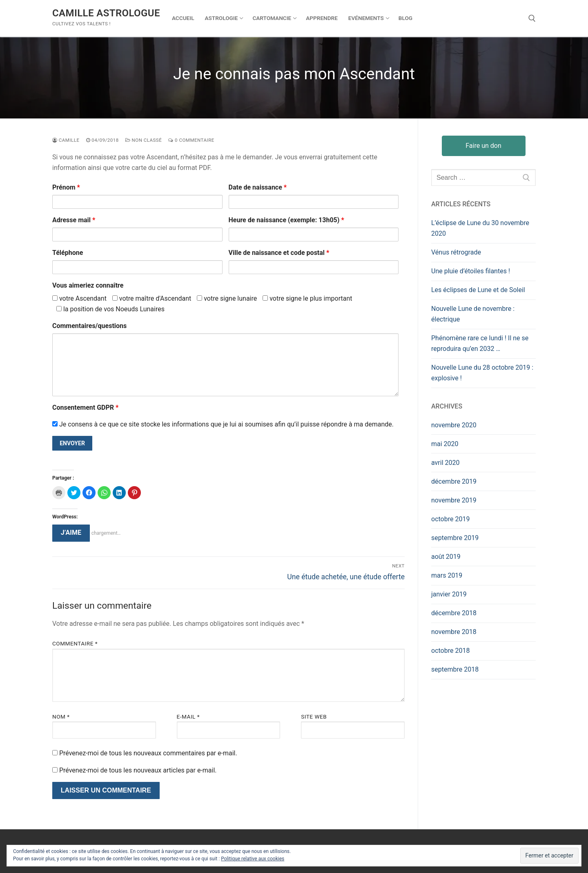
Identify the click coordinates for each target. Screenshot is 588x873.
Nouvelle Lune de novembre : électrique (473, 314)
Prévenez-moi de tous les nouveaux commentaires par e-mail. (148, 753)
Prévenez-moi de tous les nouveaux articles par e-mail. (138, 770)
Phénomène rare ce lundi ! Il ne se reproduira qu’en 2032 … (480, 343)
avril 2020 (445, 463)
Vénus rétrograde (456, 252)
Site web (314, 717)
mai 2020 (445, 444)
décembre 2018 (454, 613)
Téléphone (68, 253)
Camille (66, 140)
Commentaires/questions (89, 326)
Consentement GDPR (85, 407)
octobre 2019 (450, 519)
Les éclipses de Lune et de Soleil (478, 290)
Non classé (144, 140)
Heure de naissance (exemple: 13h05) (286, 220)
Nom (61, 717)
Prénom (66, 187)
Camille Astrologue (106, 13)
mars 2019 (447, 575)
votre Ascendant (79, 298)
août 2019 (446, 557)
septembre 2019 (455, 538)
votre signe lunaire (227, 298)
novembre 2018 (454, 632)
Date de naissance (258, 187)
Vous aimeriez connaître (88, 285)
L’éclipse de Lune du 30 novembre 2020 (480, 228)
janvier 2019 (449, 594)
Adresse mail (74, 220)
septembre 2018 (455, 669)
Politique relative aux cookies (253, 859)
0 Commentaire (191, 140)
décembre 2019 (454, 481)
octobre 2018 (450, 651)
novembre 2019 (454, 500)
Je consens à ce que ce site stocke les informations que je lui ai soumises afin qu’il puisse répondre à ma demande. (223, 424)
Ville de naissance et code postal (279, 253)
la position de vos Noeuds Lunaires (110, 309)
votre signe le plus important (307, 298)
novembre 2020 (454, 425)
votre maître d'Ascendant (152, 298)
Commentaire (75, 643)
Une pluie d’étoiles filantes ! (471, 271)
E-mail (188, 717)
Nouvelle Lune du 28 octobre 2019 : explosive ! (482, 373)
